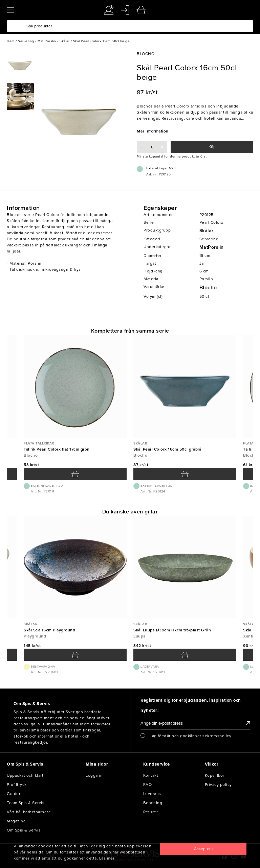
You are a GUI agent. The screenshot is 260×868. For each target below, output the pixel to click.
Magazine (16, 821)
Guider (14, 794)
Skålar (207, 231)
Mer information (153, 131)
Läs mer (107, 858)
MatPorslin (212, 247)
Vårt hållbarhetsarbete (29, 812)
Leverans (152, 794)
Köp (212, 147)
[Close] (203, 849)
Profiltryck (17, 785)
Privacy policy (218, 785)
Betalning (153, 803)
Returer (151, 812)
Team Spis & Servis (26, 803)
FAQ (148, 785)
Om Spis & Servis (24, 830)
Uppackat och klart (25, 775)
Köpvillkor (215, 775)
